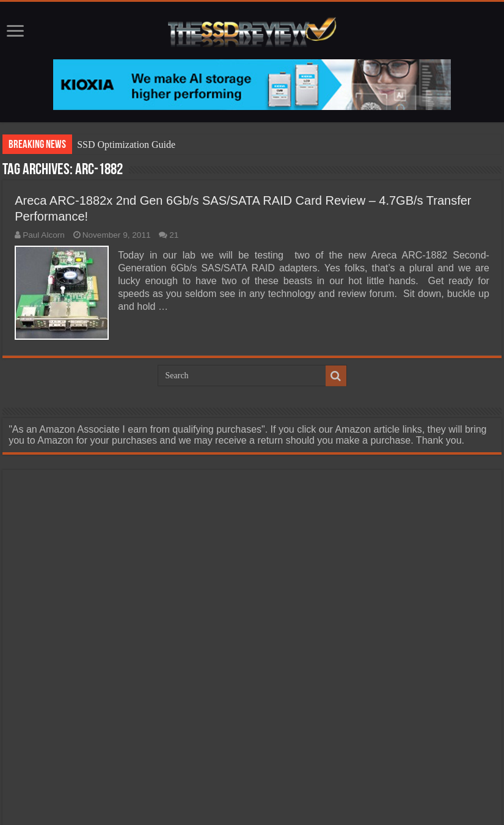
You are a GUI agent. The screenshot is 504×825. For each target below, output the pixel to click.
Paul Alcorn (44, 235)
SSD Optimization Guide (126, 145)
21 (174, 235)
